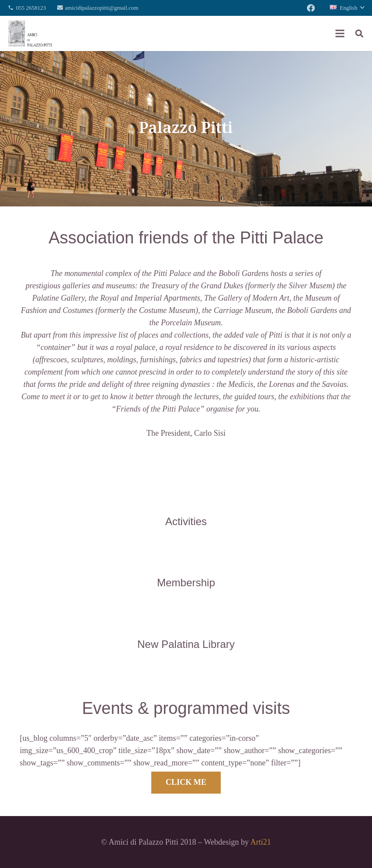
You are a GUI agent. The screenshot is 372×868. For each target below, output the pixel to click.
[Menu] (340, 33)
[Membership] (186, 564)
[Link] (30, 33)
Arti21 (261, 842)
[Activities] (186, 503)
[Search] (359, 33)
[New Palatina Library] (186, 625)
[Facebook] (311, 8)
